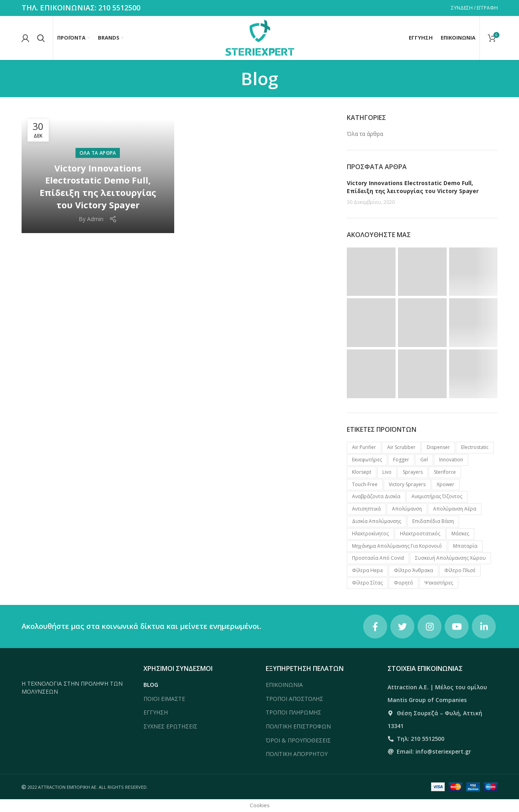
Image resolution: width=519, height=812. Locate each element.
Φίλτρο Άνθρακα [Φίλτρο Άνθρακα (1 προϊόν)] (414, 570)
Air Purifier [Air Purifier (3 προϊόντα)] (364, 447)
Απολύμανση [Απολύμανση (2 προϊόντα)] (407, 509)
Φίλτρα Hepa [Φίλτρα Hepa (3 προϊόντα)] (367, 570)
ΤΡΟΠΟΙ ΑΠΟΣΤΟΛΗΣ (294, 699)
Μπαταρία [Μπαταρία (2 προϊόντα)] (465, 546)
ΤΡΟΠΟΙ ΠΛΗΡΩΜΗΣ (293, 712)
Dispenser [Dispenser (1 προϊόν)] (438, 447)
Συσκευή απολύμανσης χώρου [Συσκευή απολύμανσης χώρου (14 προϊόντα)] (450, 558)
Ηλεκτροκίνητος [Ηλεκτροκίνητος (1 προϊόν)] (370, 534)
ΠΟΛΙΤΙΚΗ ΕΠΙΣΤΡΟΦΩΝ (298, 726)
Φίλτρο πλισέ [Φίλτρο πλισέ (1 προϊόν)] (460, 570)
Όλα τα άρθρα (98, 153)
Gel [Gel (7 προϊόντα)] (424, 460)
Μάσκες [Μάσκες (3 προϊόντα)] (460, 534)
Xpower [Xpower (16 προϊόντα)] (445, 484)
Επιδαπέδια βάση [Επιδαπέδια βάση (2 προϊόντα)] (433, 521)
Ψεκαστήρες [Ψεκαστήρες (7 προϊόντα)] (439, 583)
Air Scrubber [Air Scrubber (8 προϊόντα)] (401, 447)
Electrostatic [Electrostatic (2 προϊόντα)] (475, 447)
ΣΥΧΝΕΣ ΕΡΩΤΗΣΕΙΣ (170, 726)
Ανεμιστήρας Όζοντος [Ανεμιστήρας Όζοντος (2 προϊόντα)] (437, 496)
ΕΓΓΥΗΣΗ (156, 712)
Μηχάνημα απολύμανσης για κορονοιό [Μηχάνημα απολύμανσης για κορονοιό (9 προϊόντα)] (397, 546)
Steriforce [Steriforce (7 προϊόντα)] (445, 472)
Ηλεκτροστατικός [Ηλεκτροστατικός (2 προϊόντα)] (420, 534)
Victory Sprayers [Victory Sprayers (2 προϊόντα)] (407, 484)
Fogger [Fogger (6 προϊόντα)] (401, 460)
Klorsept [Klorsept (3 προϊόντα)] (362, 472)
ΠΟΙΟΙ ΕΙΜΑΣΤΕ (164, 699)
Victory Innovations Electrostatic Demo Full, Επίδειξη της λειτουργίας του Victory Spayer (98, 186)
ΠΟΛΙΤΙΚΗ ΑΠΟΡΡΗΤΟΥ (297, 754)
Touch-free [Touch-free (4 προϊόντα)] (365, 484)
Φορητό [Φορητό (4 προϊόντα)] (404, 583)
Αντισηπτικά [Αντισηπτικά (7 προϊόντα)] (366, 509)
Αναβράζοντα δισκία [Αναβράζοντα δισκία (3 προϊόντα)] (376, 496)
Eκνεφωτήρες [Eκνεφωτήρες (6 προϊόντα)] (367, 460)
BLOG (151, 685)
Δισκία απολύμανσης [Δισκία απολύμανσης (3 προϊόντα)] (377, 521)
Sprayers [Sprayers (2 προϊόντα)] (413, 472)
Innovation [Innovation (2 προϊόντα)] (451, 460)
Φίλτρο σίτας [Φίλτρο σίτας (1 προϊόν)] (367, 583)
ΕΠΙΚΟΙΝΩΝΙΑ (284, 685)
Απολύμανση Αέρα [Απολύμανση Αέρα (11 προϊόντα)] (455, 509)
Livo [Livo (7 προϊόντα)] (387, 472)
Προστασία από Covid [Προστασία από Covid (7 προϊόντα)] (378, 558)
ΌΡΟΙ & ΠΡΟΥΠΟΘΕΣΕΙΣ (298, 740)
